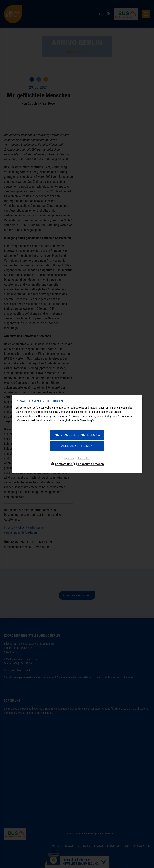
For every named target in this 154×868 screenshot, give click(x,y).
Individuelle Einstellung (77, 435)
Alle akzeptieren (77, 446)
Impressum (69, 458)
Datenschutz (84, 458)
